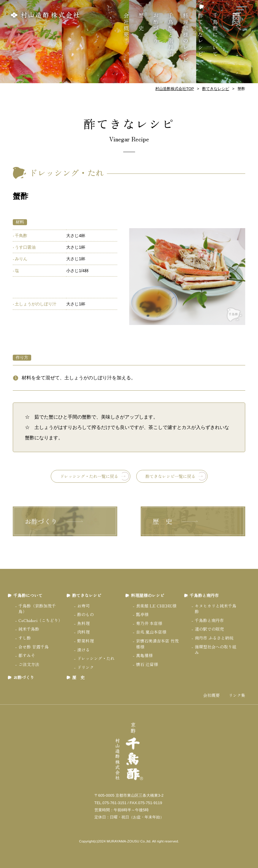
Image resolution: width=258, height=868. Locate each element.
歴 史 (141, 22)
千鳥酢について (215, 35)
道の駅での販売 (209, 629)
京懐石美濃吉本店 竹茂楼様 (157, 644)
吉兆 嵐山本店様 (151, 632)
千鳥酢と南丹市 (171, 35)
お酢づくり (156, 29)
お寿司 (83, 606)
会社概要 (126, 25)
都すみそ (27, 655)
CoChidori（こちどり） (40, 620)
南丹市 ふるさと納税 (214, 638)
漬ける (83, 650)
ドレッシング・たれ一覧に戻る (89, 476)
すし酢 (25, 638)
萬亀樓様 (144, 655)
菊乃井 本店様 (149, 623)
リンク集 (237, 695)
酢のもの (86, 614)
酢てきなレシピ (200, 35)
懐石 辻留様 (147, 664)
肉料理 (83, 632)
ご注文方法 (29, 664)
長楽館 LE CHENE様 (156, 606)
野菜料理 (86, 641)
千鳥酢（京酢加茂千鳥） (37, 609)
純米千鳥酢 (29, 629)
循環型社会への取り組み (216, 650)
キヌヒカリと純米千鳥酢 (216, 609)
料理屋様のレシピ (186, 38)
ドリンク (86, 667)
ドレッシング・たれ (96, 658)
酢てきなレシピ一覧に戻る (170, 476)
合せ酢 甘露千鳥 (34, 647)
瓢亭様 (142, 614)
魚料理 (83, 623)
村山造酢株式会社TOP (175, 89)
